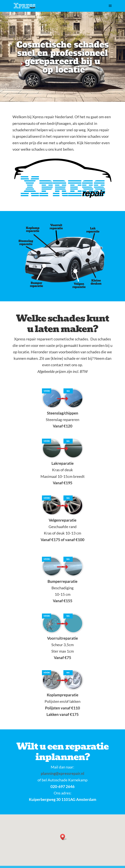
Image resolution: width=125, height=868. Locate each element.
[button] (64, 837)
